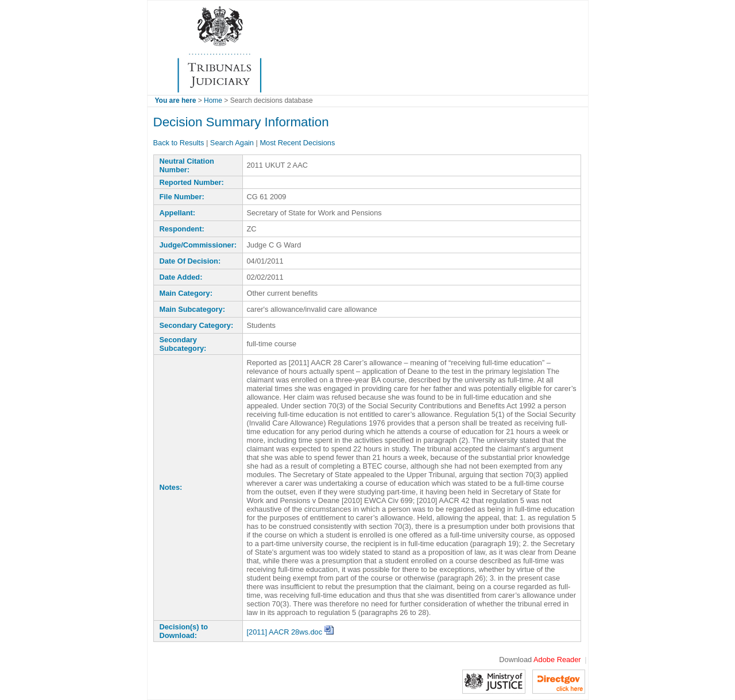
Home (213, 100)
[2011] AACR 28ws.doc (290, 632)
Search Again (232, 143)
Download (540, 660)
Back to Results (179, 143)
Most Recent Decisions (297, 143)
